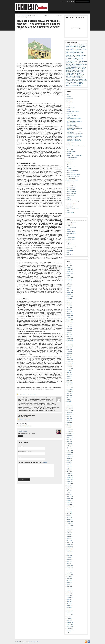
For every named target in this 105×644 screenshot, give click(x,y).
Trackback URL (20, 426)
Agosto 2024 (69, 302)
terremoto (75, 82)
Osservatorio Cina (32, 394)
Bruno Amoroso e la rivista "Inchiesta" (75, 121)
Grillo (72, 63)
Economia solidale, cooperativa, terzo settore (76, 146)
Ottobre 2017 (70, 458)
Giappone (74, 61)
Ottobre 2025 (70, 275)
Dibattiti (22, 12)
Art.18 (81, 46)
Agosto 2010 (69, 617)
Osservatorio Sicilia (71, 188)
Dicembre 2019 (70, 409)
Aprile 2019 (69, 424)
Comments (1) (30, 29)
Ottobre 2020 (70, 390)
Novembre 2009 (70, 624)
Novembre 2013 (70, 548)
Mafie (83, 69)
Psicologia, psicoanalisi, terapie (73, 201)
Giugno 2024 (70, 306)
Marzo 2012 (69, 586)
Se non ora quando (78, 79)
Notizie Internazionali (71, 247)
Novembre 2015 (70, 502)
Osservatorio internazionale (72, 180)
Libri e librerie (70, 161)
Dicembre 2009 (70, 622)
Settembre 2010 (70, 615)
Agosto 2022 (69, 348)
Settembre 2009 (70, 626)
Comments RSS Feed (27, 426)
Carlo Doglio (69, 51)
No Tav (75, 73)
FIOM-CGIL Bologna (71, 232)
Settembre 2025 (70, 277)
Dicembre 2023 (70, 317)
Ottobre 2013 (70, 550)
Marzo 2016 (69, 495)
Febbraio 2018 (70, 451)
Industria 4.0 (77, 64)
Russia (83, 78)
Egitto (70, 57)
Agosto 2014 (69, 531)
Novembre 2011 (70, 594)
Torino (71, 84)
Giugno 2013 (70, 558)
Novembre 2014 (70, 525)
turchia (67, 85)
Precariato (69, 199)
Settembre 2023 (70, 323)
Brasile (80, 50)
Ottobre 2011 (70, 596)
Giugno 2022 (70, 352)
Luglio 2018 (69, 441)
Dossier (17, 12)
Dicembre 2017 (70, 455)
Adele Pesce (69, 45)
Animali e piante (70, 98)
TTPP (80, 84)
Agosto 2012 (69, 577)
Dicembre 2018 (70, 432)
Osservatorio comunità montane (73, 174)
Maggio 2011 (70, 605)
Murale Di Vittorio (80, 72)
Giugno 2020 (70, 397)
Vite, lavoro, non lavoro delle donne (74, 139)
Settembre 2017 (70, 460)
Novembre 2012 (70, 571)
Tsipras (76, 84)
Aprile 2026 (69, 264)
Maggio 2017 (70, 468)
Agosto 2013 (69, 554)
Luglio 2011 (69, 602)
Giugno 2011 (70, 603)
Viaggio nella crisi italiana (72, 138)
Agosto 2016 (69, 485)
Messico (81, 70)
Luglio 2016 (69, 487)
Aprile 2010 (69, 621)
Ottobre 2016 (70, 481)
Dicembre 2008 (70, 628)
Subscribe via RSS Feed (25, 419)
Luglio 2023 (69, 327)
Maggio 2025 (70, 285)
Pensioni (68, 76)
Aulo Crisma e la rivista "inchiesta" (74, 119)
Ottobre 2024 (70, 298)
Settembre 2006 (70, 630)
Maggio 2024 (70, 308)
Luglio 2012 (69, 579)
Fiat (82, 58)
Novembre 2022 (70, 342)
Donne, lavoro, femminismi (72, 115)
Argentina (77, 46)
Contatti (72, 1)
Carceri (68, 104)
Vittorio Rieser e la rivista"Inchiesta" (74, 141)
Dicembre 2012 (70, 569)
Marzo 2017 (69, 472)
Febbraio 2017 (70, 474)
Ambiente (69, 96)
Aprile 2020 (69, 401)
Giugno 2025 (70, 283)
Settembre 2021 (70, 369)
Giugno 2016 (70, 489)
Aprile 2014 (69, 539)
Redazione (18, 29)
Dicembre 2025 (70, 272)
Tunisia (84, 84)
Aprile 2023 (69, 333)
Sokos (68, 253)
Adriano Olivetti (76, 45)
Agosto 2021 (69, 371)
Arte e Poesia (70, 102)
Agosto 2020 (69, 394)
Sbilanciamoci (70, 249)
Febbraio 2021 (70, 382)
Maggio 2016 (70, 491)
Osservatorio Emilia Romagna (73, 176)
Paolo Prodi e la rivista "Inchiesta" (74, 131)
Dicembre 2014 (70, 523)
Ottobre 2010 (70, 613)
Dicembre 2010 (70, 611)
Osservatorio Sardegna (72, 186)
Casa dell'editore (76, 51)
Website (20, 457)
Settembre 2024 (70, 300)
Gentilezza (80, 60)
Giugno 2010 (70, 619)
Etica (77, 58)
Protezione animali (71, 78)
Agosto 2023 (69, 325)
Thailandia (80, 82)
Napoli (67, 73)
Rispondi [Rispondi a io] (20, 436)
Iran (81, 64)
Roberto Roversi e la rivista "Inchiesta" (75, 136)
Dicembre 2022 (70, 340)
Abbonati (68, 1)
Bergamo (84, 48)
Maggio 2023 (70, 331)
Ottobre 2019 (70, 413)
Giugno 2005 (70, 632)
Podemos (75, 76)
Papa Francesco (70, 132)
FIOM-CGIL (69, 230)
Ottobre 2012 (70, 573)
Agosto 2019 (69, 416)
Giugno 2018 (70, 443)
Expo (79, 58)
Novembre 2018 (70, 434)
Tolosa (67, 84)
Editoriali (30, 12)
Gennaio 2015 (70, 521)
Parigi (79, 75)
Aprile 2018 (69, 447)
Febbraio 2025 (70, 291)
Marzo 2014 (69, 540)
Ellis (70, 58)
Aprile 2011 (69, 607)
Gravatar (45, 462)
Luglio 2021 (69, 373)
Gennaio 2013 (70, 567)
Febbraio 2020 (70, 405)
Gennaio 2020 (70, 407)
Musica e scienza (70, 130)
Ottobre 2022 (70, 344)
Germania (68, 61)
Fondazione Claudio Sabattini (73, 127)
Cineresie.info (70, 224)
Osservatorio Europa (71, 178)
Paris (82, 75)
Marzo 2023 (69, 334)
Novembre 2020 (70, 388)
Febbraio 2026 (70, 268)
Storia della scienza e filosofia (73, 209)
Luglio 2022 (69, 350)
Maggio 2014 (70, 537)
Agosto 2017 (69, 462)
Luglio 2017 (69, 464)
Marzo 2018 (69, 449)
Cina (82, 51)
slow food (68, 81)
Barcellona (72, 48)
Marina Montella (70, 70)
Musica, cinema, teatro (72, 167)
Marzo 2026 (69, 266)
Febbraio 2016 (70, 497)
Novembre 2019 (70, 411)
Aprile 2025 (69, 287)
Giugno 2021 (70, 375)
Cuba (75, 54)
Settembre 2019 (70, 415)
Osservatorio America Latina (73, 171)
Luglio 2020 (69, 396)
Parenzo (75, 75)
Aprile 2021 (69, 378)
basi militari (78, 48)
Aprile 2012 (69, 584)
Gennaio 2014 (70, 544)
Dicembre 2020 (70, 386)
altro (68, 94)
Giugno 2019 (70, 420)
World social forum (71, 142)
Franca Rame (73, 60)
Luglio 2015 (69, 510)
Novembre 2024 (70, 296)
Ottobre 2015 (70, 504)
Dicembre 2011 (70, 592)
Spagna (73, 81)
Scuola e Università (71, 205)
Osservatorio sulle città (72, 193)
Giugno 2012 (70, 581)
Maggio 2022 (70, 354)
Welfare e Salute (70, 213)
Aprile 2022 (69, 355)
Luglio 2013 (69, 556)
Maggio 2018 (70, 445)
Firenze (68, 60)
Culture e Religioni (71, 108)
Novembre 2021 (70, 365)
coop (72, 54)
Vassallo (72, 85)
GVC (68, 235)
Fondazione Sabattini (71, 233)
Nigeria (71, 73)
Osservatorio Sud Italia (72, 192)
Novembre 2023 (70, 319)
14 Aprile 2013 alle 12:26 (22, 432)
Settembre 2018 (70, 437)
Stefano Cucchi (79, 81)
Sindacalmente (70, 251)
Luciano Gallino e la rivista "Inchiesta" (75, 128)
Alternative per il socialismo (72, 222)
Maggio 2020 (70, 399)
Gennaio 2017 (70, 476)
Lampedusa (77, 67)
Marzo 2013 (69, 563)
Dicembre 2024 (70, 294)
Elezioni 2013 (76, 57)
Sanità (67, 79)
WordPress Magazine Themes (34, 642)
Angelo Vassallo (70, 46)
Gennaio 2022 (70, 361)
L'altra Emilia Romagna (76, 66)
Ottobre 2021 (70, 367)
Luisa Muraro (78, 69)
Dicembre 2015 (70, 500)
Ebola (67, 57)
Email (25, 452)
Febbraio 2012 (70, 588)
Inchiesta (18, 642)
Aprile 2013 (69, 561)
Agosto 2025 (69, 279)
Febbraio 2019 (70, 428)
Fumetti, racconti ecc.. (71, 152)
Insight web (69, 243)
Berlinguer (68, 50)
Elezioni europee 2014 (71, 123)
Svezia (67, 82)
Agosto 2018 (69, 439)
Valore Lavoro (70, 254)
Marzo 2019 (69, 426)
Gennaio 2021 (70, 384)
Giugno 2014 (70, 535)
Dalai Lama (82, 54)
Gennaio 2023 (70, 338)
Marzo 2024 (69, 312)
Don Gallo (72, 55)
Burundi (84, 50)
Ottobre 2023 (70, 321)
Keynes (68, 66)
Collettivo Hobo (79, 52)
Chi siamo (62, 1)
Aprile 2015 (69, 516)
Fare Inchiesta (35, 12)
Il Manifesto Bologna (71, 237)
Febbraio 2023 (70, 336)
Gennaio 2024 (70, 315)
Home (23, 16)
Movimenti (69, 165)
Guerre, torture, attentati (72, 157)
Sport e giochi (70, 207)
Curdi (78, 54)
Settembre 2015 (70, 506)
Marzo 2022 (69, 357)
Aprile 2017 (69, 470)
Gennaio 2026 (70, 270)
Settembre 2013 (70, 552)
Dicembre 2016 (70, 478)
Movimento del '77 (70, 72)
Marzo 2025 (69, 289)
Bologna (75, 49)
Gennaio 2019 (70, 430)
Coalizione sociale (70, 52)
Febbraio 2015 (70, 519)
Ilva (70, 64)
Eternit (73, 58)
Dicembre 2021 (70, 363)
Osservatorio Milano (71, 182)
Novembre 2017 (70, 457)
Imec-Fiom (69, 241)
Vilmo (80, 85)
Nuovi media (27, 16)
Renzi (77, 78)
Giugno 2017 (70, 466)
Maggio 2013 (70, 560)
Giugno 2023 (70, 329)
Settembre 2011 (70, 598)
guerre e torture (77, 63)
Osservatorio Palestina (72, 184)
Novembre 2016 (70, 479)
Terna (71, 82)
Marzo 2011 (69, 609)
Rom (80, 78)
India (72, 64)
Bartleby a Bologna (71, 120)
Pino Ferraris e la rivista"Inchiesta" (74, 135)
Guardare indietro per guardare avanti (75, 155)
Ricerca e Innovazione (71, 203)
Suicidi (85, 81)
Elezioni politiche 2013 (71, 124)
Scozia (71, 79)
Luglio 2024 (69, 304)
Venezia (76, 85)
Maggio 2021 (70, 376)
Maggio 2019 (70, 422)
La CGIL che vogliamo (71, 245)
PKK (71, 76)
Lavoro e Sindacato (71, 159)
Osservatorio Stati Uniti (72, 190)
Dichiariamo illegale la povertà (73, 112)
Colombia (68, 54)
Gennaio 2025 (70, 293)
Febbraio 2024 (70, 313)
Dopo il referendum (80, 55)
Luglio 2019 (69, 418)
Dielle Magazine (70, 226)
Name (21, 446)
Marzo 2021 (69, 380)
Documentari (69, 113)
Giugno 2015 (70, 512)
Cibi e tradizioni (70, 106)
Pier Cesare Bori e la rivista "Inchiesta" (75, 134)
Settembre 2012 (70, 575)
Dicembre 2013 (70, 546)
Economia (69, 144)
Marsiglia (77, 70)
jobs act (85, 64)
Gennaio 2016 (70, 499)
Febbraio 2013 (70, 565)
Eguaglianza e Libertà (71, 228)
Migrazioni (69, 163)
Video (25, 12)
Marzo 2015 (69, 518)
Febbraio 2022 (70, 359)
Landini (82, 67)
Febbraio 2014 (70, 542)
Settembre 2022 (70, 346)
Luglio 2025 (69, 281)
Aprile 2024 (69, 310)
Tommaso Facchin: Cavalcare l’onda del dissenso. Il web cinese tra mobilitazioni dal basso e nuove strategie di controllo (38, 24)
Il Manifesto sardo (71, 239)
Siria (85, 79)
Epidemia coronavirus (71, 126)
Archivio (69, 100)
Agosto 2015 (69, 508)
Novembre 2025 (70, 273)
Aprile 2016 (69, 493)
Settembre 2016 (70, 483)
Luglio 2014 (69, 533)
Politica (80, 76)
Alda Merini (83, 45)
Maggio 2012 (70, 582)
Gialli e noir (69, 153)
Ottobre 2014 (70, 527)
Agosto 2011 (69, 600)
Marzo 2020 (69, 403)
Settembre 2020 (70, 392)
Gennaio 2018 (70, 453)
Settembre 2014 (70, 529)
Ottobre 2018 (70, 436)
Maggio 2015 (70, 514)
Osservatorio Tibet (43, 12)
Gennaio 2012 (70, 590)
